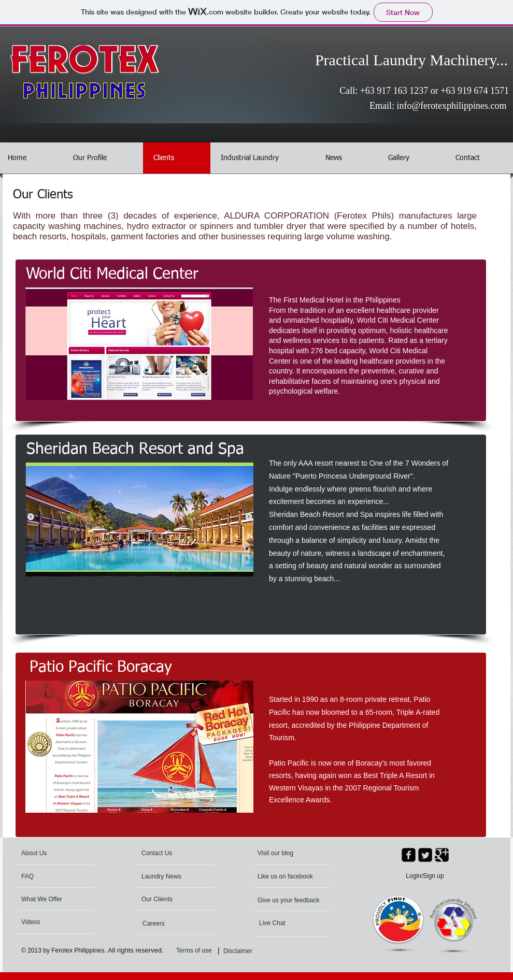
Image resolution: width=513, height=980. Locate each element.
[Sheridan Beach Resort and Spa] (135, 450)
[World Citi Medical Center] (112, 275)
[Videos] (49, 922)
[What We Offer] (49, 899)
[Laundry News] (171, 876)
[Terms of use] (202, 951)
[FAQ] (51, 876)
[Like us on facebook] (287, 876)
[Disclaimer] (240, 951)
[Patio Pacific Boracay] (101, 668)
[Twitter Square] (425, 855)
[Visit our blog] (290, 853)
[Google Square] (442, 855)
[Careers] (170, 924)
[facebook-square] (409, 855)
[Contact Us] (166, 853)
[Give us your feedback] (289, 900)
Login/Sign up (425, 876)
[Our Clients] (169, 899)
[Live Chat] (287, 923)
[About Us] (61, 853)
